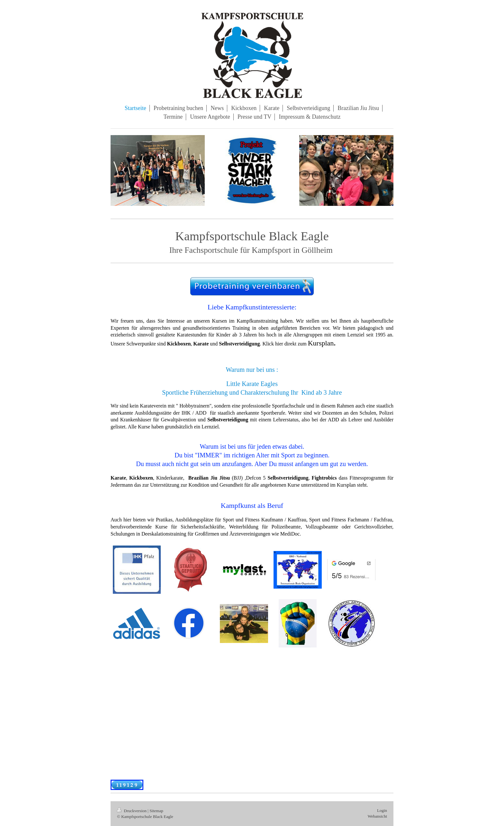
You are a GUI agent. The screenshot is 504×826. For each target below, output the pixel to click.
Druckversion (132, 811)
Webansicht (377, 816)
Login (382, 810)
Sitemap (156, 811)
